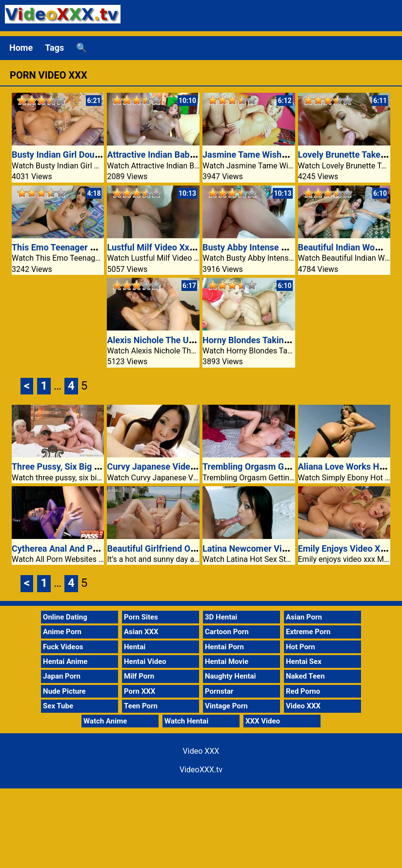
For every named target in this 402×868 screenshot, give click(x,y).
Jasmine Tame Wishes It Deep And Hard (281, 155)
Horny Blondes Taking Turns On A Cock (280, 340)
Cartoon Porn (227, 632)
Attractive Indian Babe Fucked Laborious (187, 155)
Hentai (135, 647)
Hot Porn (301, 647)
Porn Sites (141, 617)
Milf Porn (139, 676)
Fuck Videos (63, 647)
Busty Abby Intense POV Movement (272, 247)
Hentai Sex (304, 661)
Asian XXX (141, 632)
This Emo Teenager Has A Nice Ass (81, 247)
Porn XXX (140, 691)
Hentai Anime (65, 661)
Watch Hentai (186, 721)
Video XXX (303, 706)
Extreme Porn (308, 632)
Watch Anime (105, 721)
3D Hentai (221, 617)
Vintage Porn (226, 706)
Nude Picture (64, 691)
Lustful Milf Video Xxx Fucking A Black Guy (192, 247)
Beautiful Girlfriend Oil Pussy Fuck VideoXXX (195, 548)
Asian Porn (304, 617)
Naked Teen (305, 676)
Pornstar (219, 691)
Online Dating (65, 617)
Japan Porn (62, 676)
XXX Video (263, 721)
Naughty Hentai (231, 676)
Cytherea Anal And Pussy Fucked (77, 548)
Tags (54, 48)
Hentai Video (145, 661)
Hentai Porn (224, 647)
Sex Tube (58, 706)
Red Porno (303, 691)
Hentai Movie (227, 661)
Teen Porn (141, 706)
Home (21, 48)
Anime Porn (62, 632)
